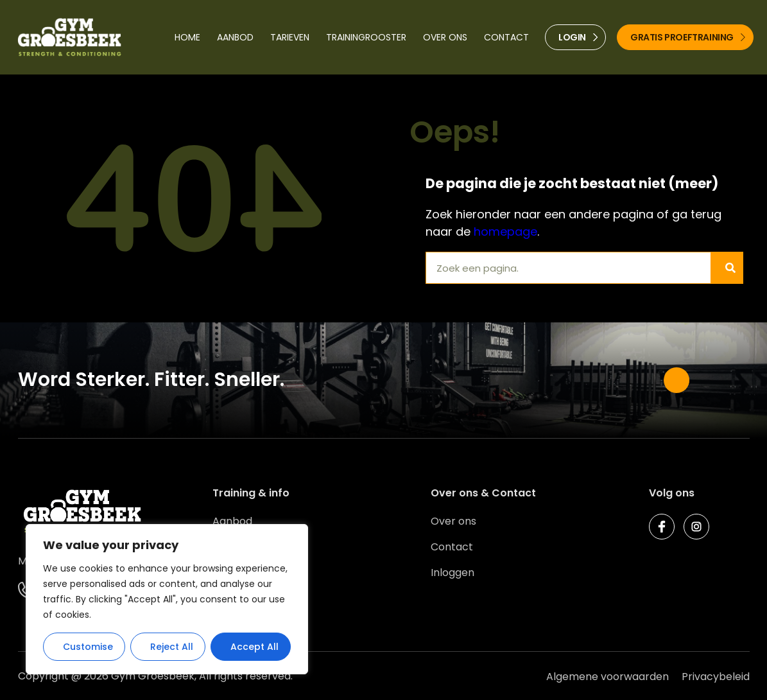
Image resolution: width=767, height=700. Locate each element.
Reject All (172, 647)
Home (187, 37)
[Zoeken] (727, 268)
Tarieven (290, 37)
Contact (506, 37)
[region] (167, 599)
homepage (505, 232)
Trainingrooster (366, 37)
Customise (88, 647)
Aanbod (235, 37)
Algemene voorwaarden (608, 677)
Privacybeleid (716, 677)
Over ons (445, 37)
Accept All (254, 647)
